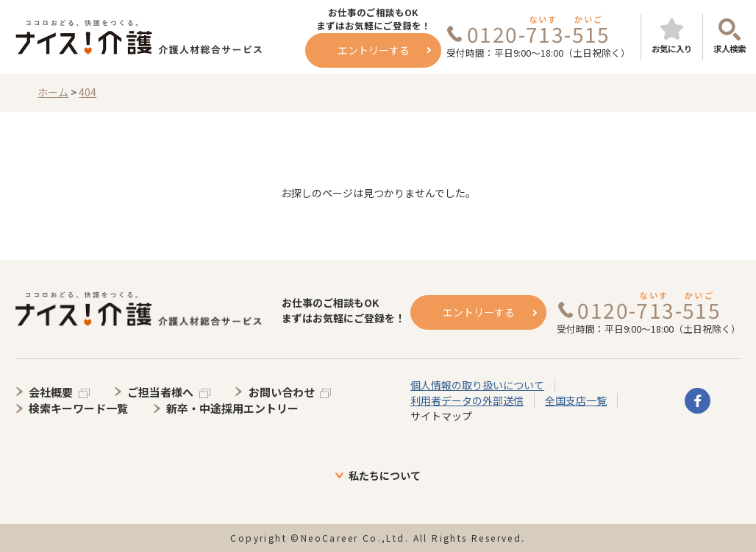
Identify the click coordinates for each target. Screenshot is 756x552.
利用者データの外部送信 (467, 400)
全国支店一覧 (576, 400)
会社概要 (51, 392)
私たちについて (385, 475)
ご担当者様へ (160, 392)
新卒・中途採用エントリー (232, 408)
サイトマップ (441, 416)
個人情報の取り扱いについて (477, 385)
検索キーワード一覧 (78, 408)
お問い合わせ (282, 392)
